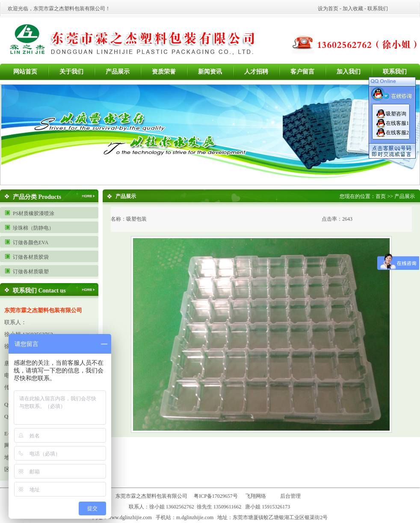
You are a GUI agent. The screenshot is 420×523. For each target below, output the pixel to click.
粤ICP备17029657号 (216, 496)
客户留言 (302, 72)
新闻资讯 (210, 72)
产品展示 (118, 72)
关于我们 (71, 72)
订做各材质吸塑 (31, 272)
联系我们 (378, 9)
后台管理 (292, 496)
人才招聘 (256, 72)
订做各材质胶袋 (31, 257)
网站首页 (25, 72)
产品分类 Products (37, 197)
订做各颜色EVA (31, 242)
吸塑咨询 (396, 114)
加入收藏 (353, 9)
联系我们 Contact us (39, 291)
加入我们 (349, 72)
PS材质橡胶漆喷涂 (34, 213)
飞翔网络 (256, 496)
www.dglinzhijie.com (130, 517)
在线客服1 (397, 123)
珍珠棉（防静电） (33, 228)
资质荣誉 (164, 72)
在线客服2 (397, 133)
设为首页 (328, 9)
